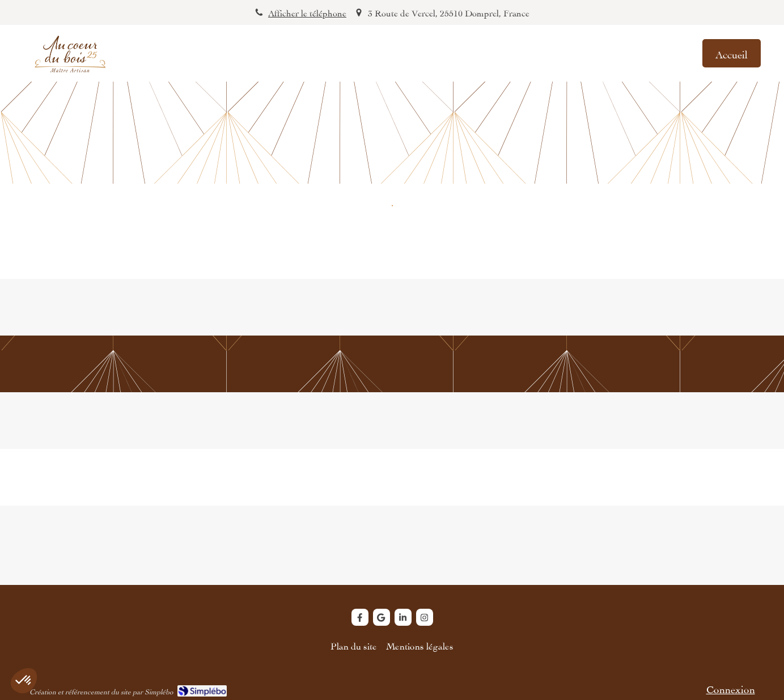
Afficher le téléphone (307, 12)
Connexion (731, 688)
